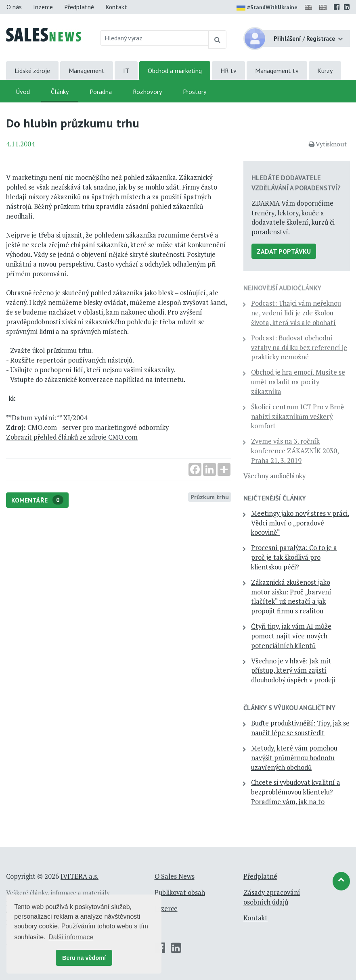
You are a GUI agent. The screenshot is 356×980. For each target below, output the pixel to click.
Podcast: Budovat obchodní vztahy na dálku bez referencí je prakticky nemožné (299, 348)
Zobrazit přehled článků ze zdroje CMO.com (72, 437)
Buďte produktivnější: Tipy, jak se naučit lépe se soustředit (300, 728)
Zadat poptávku (284, 251)
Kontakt (116, 7)
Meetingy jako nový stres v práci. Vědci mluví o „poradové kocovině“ (300, 523)
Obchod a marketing (175, 71)
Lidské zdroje (32, 71)
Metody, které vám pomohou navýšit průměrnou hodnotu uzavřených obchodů (294, 758)
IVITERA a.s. (80, 876)
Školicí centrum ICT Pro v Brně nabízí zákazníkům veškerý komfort (297, 417)
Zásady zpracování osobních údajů (272, 897)
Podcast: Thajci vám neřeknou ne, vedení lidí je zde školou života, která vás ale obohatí (296, 313)
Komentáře (37, 500)
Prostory (195, 92)
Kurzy (325, 71)
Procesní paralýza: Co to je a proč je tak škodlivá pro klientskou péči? (294, 557)
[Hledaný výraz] (155, 38)
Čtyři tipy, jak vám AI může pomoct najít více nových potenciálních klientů (291, 636)
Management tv (277, 71)
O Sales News (175, 876)
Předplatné (79, 7)
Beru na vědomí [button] (84, 958)
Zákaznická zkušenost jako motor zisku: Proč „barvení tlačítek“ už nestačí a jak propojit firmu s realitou (291, 597)
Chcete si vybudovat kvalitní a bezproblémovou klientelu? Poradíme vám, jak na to (296, 792)
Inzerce (43, 7)
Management (87, 71)
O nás (14, 7)
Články (60, 92)
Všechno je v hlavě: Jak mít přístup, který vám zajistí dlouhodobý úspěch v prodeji (293, 671)
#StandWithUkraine (267, 8)
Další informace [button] (71, 937)
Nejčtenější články (275, 498)
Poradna (101, 92)
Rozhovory (147, 92)
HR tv (228, 71)
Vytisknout (328, 144)
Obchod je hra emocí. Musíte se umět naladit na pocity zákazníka (298, 382)
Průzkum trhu (210, 497)
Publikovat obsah (180, 892)
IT (126, 71)
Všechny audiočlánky (274, 476)
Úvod (23, 92)
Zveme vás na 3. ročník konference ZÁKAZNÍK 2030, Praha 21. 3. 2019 (295, 451)
